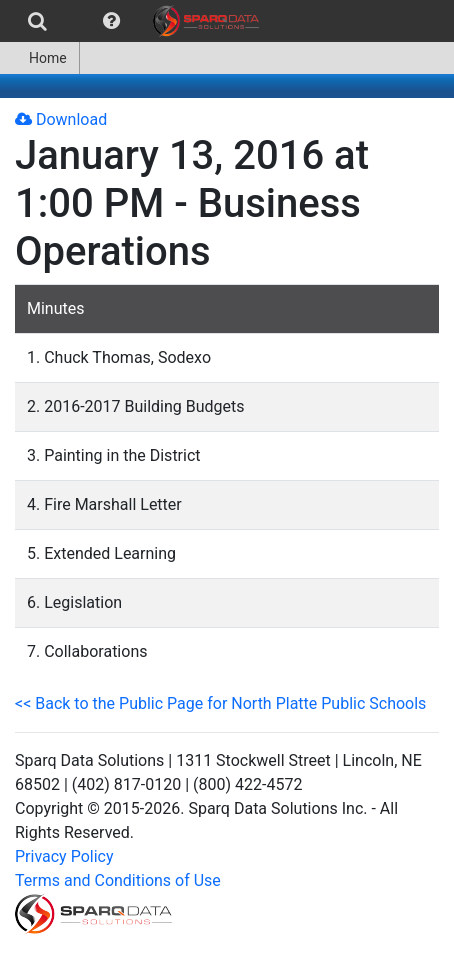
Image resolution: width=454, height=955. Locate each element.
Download (61, 119)
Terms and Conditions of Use (118, 880)
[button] (111, 21)
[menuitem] (37, 21)
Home (39, 58)
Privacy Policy (64, 856)
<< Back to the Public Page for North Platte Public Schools (220, 703)
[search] (37, 21)
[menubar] (134, 21)
